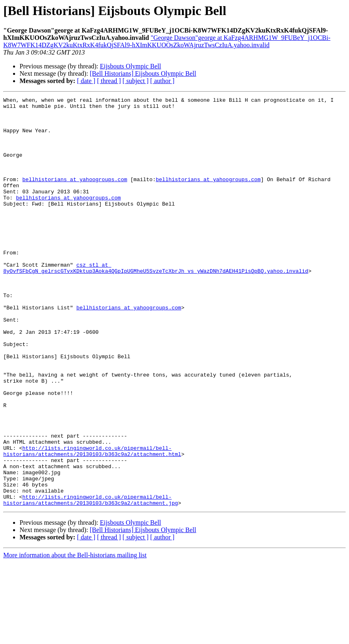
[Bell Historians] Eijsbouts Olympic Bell (143, 73)
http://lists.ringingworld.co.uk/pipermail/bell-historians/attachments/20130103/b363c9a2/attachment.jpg (91, 581)
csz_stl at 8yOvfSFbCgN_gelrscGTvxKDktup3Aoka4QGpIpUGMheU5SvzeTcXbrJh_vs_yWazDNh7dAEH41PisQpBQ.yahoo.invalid (156, 302)
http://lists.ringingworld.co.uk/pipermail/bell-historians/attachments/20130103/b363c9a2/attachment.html (92, 522)
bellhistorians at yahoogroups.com (75, 196)
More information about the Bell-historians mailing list (75, 637)
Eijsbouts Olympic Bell (130, 66)
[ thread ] (109, 81)
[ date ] (86, 81)
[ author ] (162, 81)
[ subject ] (136, 81)
